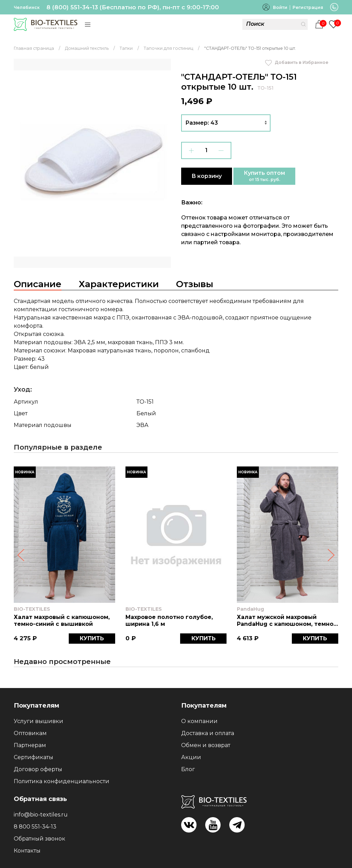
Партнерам (30, 745)
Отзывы (195, 284)
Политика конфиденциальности (62, 781)
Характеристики (119, 284)
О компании (199, 721)
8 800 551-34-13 (35, 827)
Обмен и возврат (206, 745)
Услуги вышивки (38, 721)
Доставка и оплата (208, 733)
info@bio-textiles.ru (41, 815)
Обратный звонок (40, 839)
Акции (191, 757)
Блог (188, 769)
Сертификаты (34, 757)
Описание (38, 284)
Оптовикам (30, 733)
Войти (280, 7)
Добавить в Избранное (297, 62)
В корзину (207, 176)
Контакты (27, 851)
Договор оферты (38, 769)
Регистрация (308, 7)
